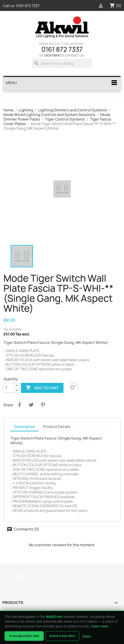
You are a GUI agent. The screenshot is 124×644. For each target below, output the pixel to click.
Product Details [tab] (57, 427)
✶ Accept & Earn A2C (24, 636)
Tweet (31, 405)
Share (20, 405)
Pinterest (43, 405)
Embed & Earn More (62, 636)
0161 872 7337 (28, 6)
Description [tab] (25, 427)
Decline (87, 636)
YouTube (20, 577)
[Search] (62, 63)
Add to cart (42, 388)
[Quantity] (9, 388)
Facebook (8, 577)
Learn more (100, 626)
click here (52, 55)
